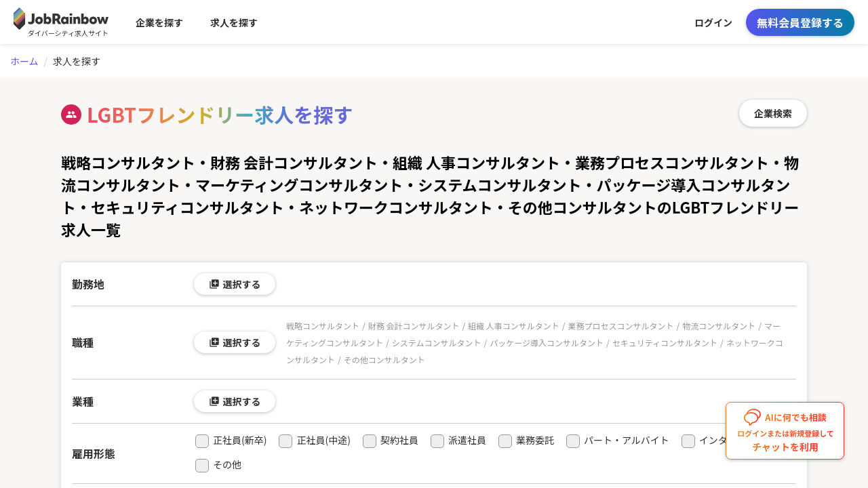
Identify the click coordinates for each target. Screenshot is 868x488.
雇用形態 (94, 453)
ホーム (24, 61)
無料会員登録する (800, 22)
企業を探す (159, 22)
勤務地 (88, 284)
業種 (83, 401)
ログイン (713, 22)
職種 (83, 342)
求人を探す (234, 22)
